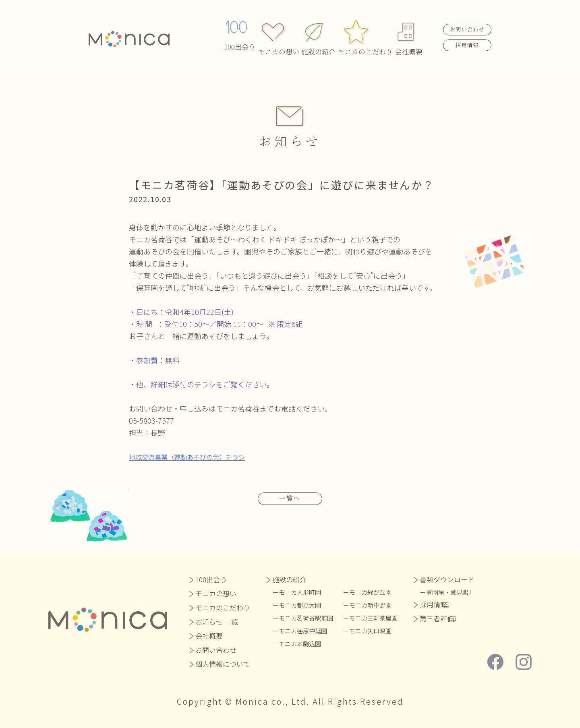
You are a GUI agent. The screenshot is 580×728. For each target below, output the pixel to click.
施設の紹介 (320, 29)
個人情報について (223, 663)
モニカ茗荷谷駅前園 (309, 617)
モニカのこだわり (365, 29)
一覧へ (290, 497)
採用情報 (467, 36)
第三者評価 (447, 618)
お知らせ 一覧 (217, 621)
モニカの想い (281, 29)
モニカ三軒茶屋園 (382, 617)
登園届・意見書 (460, 591)
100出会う (240, 29)
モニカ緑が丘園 (379, 591)
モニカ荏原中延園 (306, 630)
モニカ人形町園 (303, 591)
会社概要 (409, 29)
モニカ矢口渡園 (379, 630)
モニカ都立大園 (303, 604)
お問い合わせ (467, 20)
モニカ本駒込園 (303, 643)
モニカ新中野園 (379, 604)
